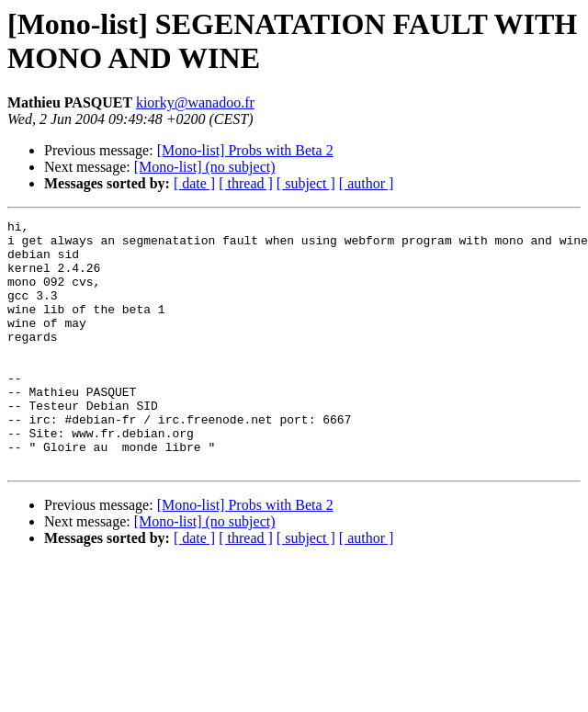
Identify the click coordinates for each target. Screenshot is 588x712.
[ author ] (367, 183)
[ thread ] (246, 183)
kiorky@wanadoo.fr (195, 102)
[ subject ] (306, 183)
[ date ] (194, 183)
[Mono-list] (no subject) (205, 167)
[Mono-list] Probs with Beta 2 (245, 150)
